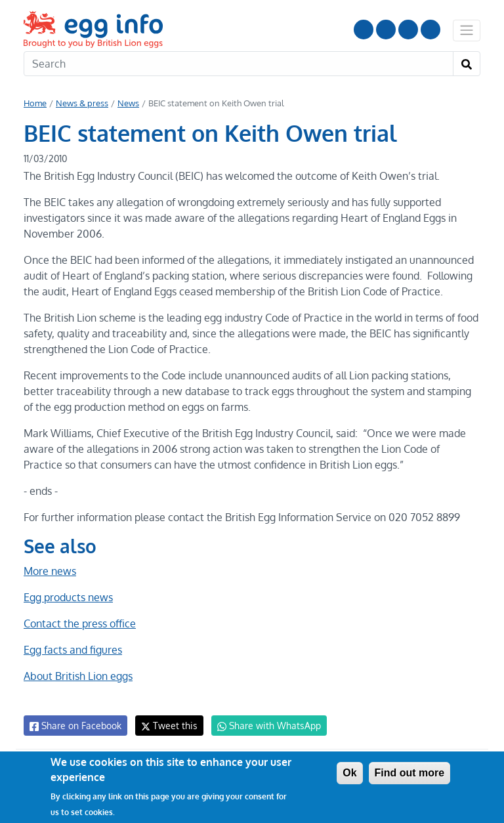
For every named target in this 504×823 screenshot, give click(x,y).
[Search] (239, 64)
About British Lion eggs (78, 676)
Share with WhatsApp (263, 726)
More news (50, 571)
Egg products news (68, 597)
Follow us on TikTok (430, 30)
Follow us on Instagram (386, 30)
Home (35, 103)
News (127, 103)
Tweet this (166, 726)
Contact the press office (79, 623)
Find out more (410, 773)
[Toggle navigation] (467, 30)
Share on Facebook (74, 726)
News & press (82, 103)
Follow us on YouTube (364, 30)
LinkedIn (408, 30)
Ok (349, 773)
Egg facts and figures (73, 650)
